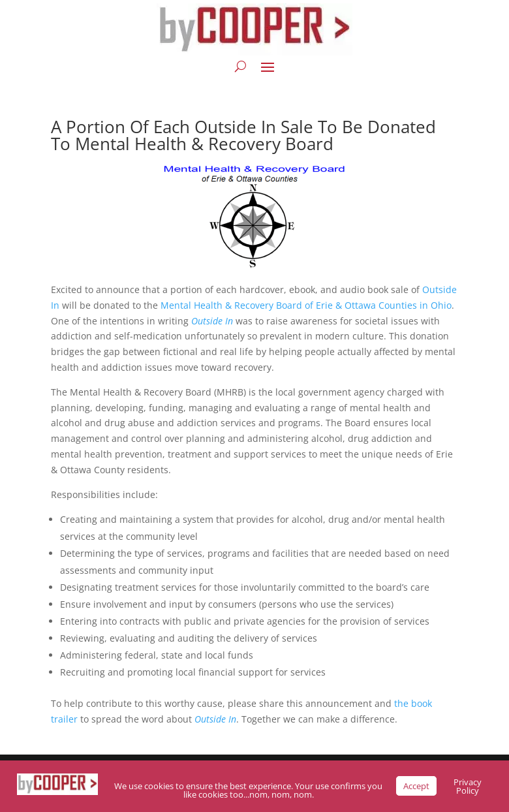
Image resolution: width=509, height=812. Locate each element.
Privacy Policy (468, 786)
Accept (416, 786)
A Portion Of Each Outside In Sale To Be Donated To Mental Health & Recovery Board (243, 135)
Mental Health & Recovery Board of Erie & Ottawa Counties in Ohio (306, 305)
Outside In (215, 719)
